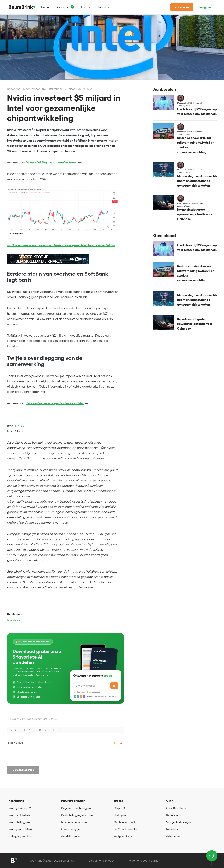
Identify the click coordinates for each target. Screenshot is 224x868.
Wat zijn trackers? (20, 808)
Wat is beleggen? (20, 822)
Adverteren (173, 836)
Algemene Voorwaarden (145, 860)
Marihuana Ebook (125, 822)
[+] (59, 730)
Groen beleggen (71, 829)
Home (45, 7)
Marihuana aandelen (74, 822)
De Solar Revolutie (125, 829)
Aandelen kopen (71, 836)
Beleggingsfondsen (21, 836)
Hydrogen (120, 815)
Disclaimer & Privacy (102, 860)
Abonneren (182, 7)
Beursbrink (14, 620)
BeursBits (104, 7)
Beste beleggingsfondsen (77, 815)
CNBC (20, 426)
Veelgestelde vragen (179, 822)
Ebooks (86, 7)
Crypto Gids (121, 808)
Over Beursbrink (176, 808)
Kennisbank (174, 815)
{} (54, 730)
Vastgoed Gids (123, 836)
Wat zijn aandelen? (21, 829)
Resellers (172, 829)
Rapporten (63, 7)
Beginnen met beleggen (76, 808)
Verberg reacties (23, 770)
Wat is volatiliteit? (20, 815)
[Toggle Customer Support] (212, 856)
